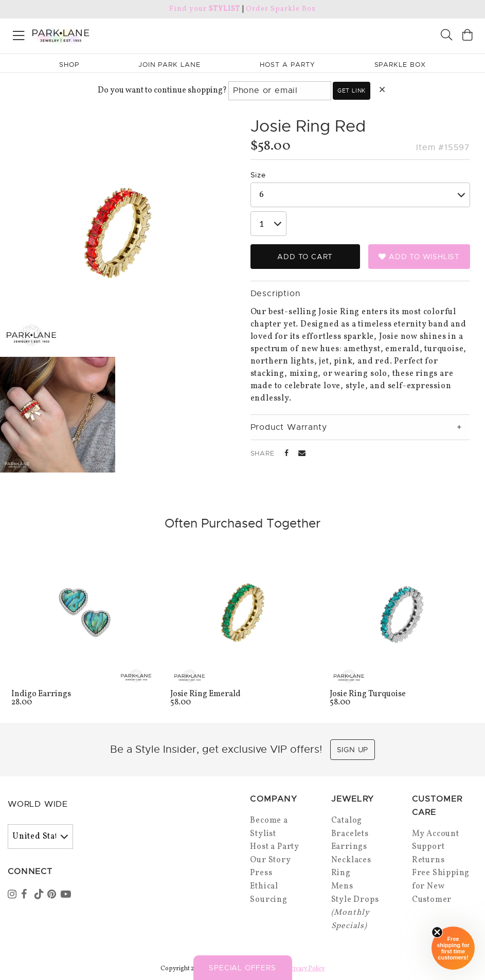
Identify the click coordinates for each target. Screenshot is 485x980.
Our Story (270, 860)
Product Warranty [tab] (289, 427)
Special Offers (242, 968)
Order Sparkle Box (281, 9)
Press (261, 873)
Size (258, 175)
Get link (352, 90)
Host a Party (275, 847)
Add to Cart (305, 257)
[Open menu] (19, 34)
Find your (204, 9)
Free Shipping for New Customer (441, 886)
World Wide (38, 804)
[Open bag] (468, 36)
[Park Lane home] (121, 34)
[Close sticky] (437, 932)
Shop (69, 65)
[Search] (446, 36)
